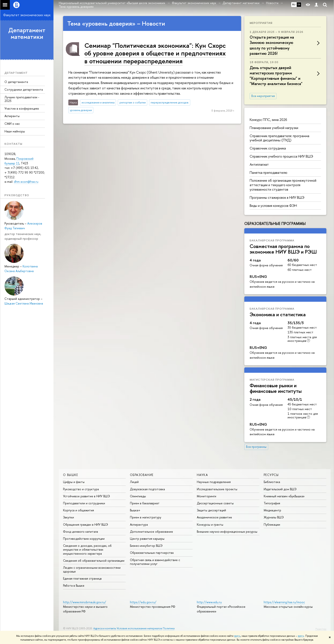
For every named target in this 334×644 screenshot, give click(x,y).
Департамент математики (27, 33)
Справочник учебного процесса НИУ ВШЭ (281, 156)
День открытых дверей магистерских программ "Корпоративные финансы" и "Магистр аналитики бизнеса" (276, 76)
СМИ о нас (12, 124)
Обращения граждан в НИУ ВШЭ (86, 524)
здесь (237, 636)
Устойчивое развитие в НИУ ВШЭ (86, 496)
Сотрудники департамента (24, 89)
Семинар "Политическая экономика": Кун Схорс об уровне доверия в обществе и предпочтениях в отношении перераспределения (155, 53)
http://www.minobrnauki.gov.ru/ (85, 602)
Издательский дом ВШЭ (280, 489)
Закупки (68, 517)
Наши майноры (15, 131)
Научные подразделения (214, 482)
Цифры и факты (74, 482)
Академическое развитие (214, 517)
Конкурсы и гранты (210, 524)
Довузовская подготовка (147, 489)
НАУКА (202, 475)
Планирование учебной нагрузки (274, 128)
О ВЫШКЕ (71, 475)
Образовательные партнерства (152, 553)
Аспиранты (12, 116)
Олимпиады (138, 496)
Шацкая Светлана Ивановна (24, 303)
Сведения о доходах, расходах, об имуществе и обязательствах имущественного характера (87, 549)
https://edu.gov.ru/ (143, 602)
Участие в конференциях (22, 108)
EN (299, 4)
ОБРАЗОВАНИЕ (142, 475)
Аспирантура (139, 524)
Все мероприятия (263, 96)
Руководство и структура (81, 489)
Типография (272, 503)
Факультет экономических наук (27, 15)
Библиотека (272, 482)
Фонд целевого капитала (81, 532)
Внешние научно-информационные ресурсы (227, 532)
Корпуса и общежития (78, 510)
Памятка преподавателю (268, 173)
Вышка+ (135, 510)
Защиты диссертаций (211, 510)
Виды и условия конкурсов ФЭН (273, 206)
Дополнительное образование (151, 532)
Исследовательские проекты (217, 489)
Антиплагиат (259, 164)
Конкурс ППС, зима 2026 (268, 120)
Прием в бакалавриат (145, 503)
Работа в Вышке (74, 585)
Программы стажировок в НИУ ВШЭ (277, 197)
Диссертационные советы (215, 503)
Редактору (321, 629)
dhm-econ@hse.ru (26, 182)
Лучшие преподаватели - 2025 (22, 99)
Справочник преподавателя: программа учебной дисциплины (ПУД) (279, 138)
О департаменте (16, 82)
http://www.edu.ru (209, 602)
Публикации (272, 524)
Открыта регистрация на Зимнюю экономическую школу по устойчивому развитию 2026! (272, 45)
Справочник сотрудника (268, 148)
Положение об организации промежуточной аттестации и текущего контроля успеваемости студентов (283, 185)
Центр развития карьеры (147, 539)
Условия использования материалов (139, 628)
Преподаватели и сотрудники (84, 503)
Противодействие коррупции (84, 539)
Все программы (256, 447)
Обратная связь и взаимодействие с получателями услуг (155, 562)
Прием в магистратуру (146, 517)
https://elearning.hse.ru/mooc (284, 602)
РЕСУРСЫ (271, 475)
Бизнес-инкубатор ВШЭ (146, 546)
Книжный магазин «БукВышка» (284, 496)
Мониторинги (207, 496)
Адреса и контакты (105, 628)
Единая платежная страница (82, 578)
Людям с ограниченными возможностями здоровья (92, 569)
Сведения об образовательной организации (94, 561)
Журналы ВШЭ (274, 517)
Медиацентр (272, 510)
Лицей (134, 482)
